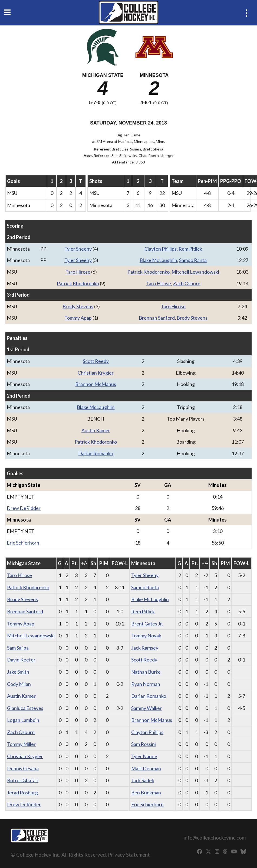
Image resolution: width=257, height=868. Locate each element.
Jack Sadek (143, 780)
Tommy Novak (146, 636)
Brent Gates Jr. (147, 624)
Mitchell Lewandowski (195, 272)
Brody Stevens (78, 306)
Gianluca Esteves (25, 708)
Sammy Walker (146, 708)
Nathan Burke (146, 672)
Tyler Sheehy (78, 249)
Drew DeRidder (24, 508)
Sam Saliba (18, 648)
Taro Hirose (78, 272)
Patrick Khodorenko (149, 272)
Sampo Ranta (193, 260)
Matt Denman (146, 768)
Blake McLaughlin (158, 260)
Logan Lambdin (23, 720)
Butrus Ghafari (23, 780)
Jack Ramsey (145, 648)
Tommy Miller (21, 744)
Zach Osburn (187, 283)
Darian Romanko (96, 453)
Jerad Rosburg (22, 792)
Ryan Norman (146, 684)
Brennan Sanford (157, 318)
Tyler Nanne (144, 756)
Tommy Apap (78, 318)
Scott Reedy (96, 361)
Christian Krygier (96, 373)
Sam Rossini (144, 744)
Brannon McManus (96, 384)
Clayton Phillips (161, 249)
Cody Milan (19, 684)
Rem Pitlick (190, 249)
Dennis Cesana (23, 768)
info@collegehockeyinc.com (215, 838)
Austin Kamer (96, 430)
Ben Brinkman (146, 792)
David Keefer (21, 660)
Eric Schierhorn (23, 543)
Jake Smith (18, 672)
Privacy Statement (129, 855)
